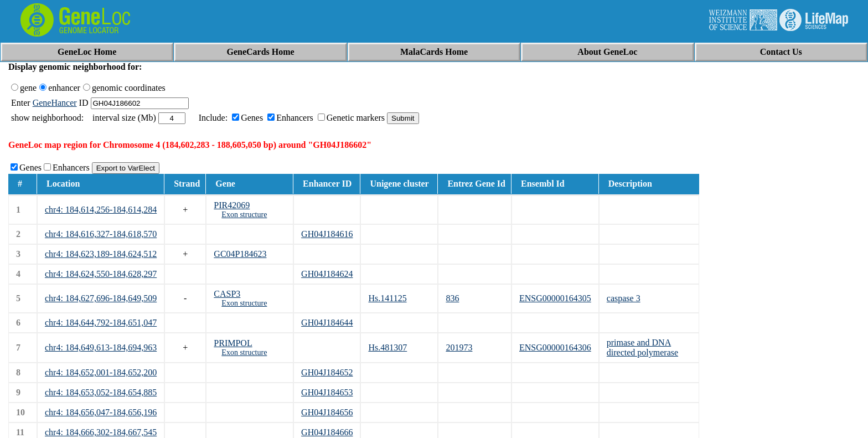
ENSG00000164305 (555, 298)
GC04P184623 (240, 254)
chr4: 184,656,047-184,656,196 (101, 412)
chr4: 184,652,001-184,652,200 (101, 372)
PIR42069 (232, 205)
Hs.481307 (387, 347)
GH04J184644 (327, 323)
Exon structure (244, 215)
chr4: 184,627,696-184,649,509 (101, 298)
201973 (459, 347)
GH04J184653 (327, 392)
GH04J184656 (327, 412)
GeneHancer (55, 103)
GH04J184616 (327, 234)
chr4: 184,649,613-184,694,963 (101, 347)
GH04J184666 (327, 432)
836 (452, 298)
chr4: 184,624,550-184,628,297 (101, 274)
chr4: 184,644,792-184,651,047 (101, 323)
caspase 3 (624, 298)
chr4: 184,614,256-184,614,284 (101, 210)
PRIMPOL (233, 343)
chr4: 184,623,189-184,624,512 (101, 254)
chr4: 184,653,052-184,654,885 (101, 392)
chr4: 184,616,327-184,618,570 (101, 234)
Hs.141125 (387, 298)
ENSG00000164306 (555, 347)
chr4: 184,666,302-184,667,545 (101, 432)
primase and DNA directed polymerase (642, 347)
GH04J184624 (327, 274)
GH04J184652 (327, 372)
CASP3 (227, 294)
